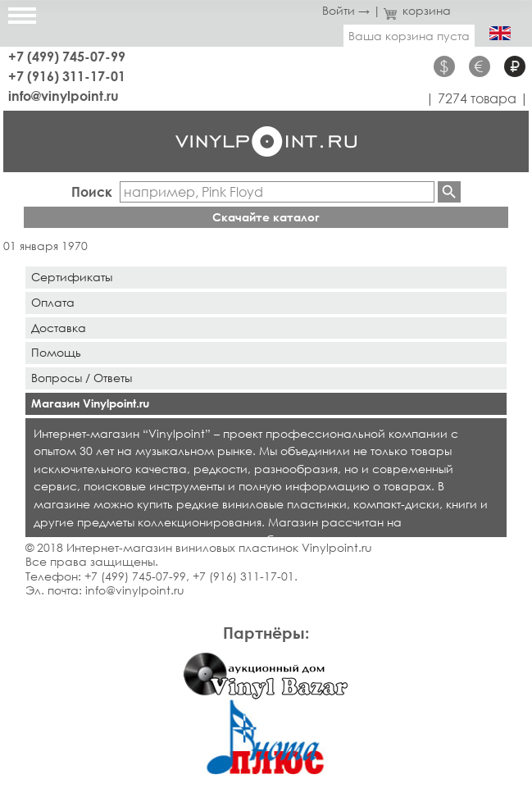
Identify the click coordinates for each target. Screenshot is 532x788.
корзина (418, 10)
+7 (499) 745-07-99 (67, 56)
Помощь (56, 352)
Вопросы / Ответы (82, 378)
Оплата (53, 302)
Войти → (346, 10)
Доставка (59, 328)
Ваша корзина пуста (409, 36)
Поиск (92, 191)
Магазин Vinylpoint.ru (90, 403)
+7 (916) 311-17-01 (67, 76)
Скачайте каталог (266, 217)
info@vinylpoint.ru (64, 96)
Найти (449, 192)
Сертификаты (72, 277)
